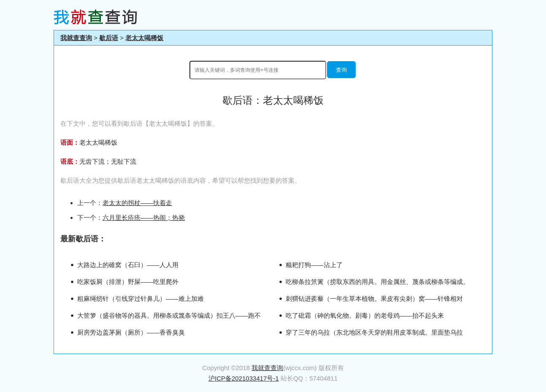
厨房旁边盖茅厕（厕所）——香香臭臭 (131, 332)
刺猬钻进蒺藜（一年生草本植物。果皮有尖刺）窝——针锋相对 (374, 299)
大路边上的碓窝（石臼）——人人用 (128, 265)
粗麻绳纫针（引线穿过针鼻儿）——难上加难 (141, 299)
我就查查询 (76, 38)
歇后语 (109, 38)
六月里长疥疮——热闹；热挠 (144, 218)
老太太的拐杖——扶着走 (137, 203)
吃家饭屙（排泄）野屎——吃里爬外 (128, 282)
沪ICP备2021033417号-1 (244, 378)
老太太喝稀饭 (144, 38)
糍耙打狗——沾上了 (314, 265)
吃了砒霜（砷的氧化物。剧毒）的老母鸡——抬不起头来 (365, 315)
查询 (341, 70)
